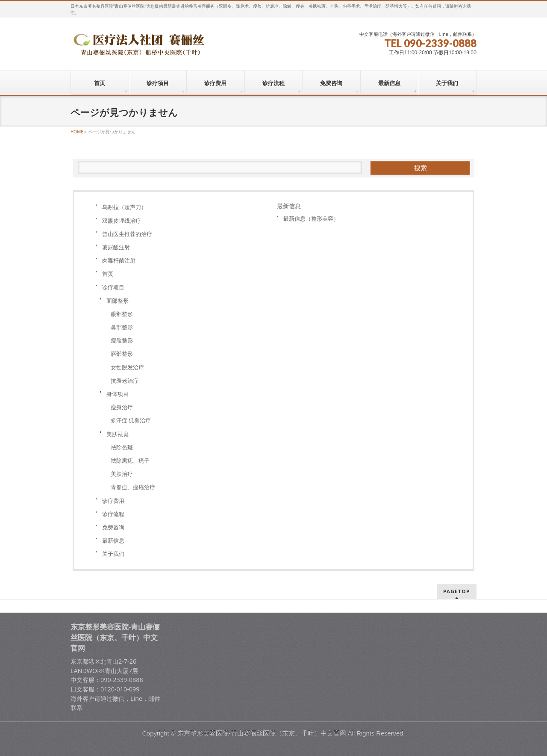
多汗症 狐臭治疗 (131, 420)
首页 (108, 274)
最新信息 (113, 540)
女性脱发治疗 (127, 367)
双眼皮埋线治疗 (122, 221)
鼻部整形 (122, 327)
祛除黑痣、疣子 (130, 461)
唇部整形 (122, 354)
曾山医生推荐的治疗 (127, 234)
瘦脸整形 (122, 340)
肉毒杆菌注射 (119, 260)
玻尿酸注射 (116, 247)
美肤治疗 (122, 474)
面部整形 (118, 301)
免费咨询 (113, 527)
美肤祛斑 (118, 434)
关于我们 (113, 554)
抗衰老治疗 (125, 381)
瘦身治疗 (122, 407)
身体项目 (118, 394)
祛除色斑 (122, 447)
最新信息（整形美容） (311, 219)
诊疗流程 (113, 514)
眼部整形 (122, 314)
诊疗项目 (113, 287)
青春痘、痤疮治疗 (133, 487)
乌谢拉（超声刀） (124, 207)
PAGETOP (457, 591)
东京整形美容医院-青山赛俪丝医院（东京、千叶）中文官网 (262, 733)
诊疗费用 (113, 501)
